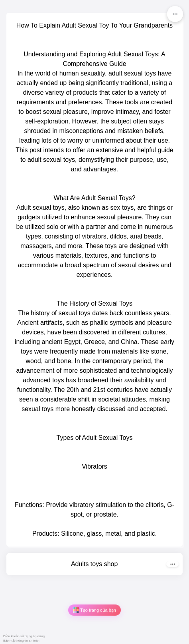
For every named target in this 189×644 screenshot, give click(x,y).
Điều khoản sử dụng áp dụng (24, 636)
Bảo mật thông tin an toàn (21, 641)
